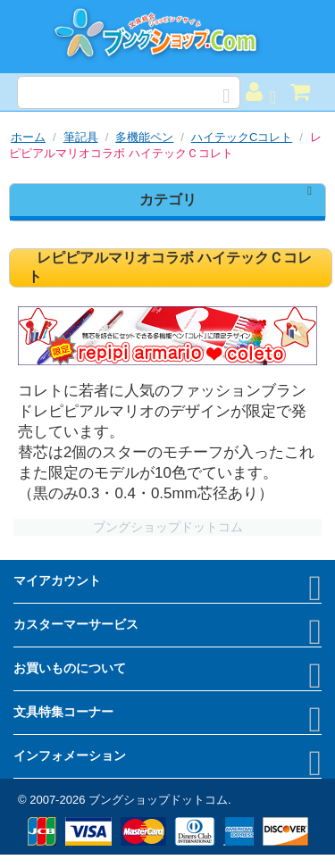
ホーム (28, 137)
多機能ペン (144, 137)
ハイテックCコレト (242, 137)
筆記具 (81, 137)
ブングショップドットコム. (160, 800)
